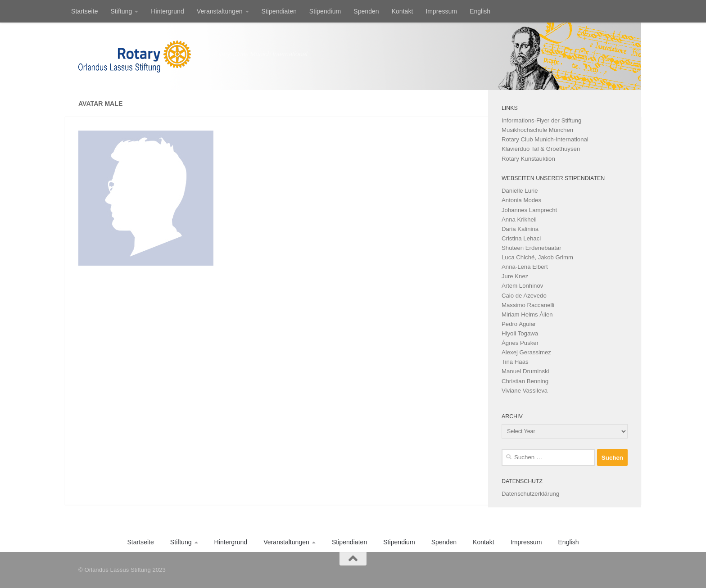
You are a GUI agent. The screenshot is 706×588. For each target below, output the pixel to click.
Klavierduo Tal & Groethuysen (541, 149)
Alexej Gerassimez (526, 352)
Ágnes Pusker (520, 343)
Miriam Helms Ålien (527, 314)
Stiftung (121, 11)
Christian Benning (525, 381)
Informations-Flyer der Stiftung (541, 120)
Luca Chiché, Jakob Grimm (537, 257)
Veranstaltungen (220, 11)
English (480, 11)
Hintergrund (167, 11)
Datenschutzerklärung (530, 494)
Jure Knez (515, 276)
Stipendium (325, 11)
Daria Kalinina (520, 229)
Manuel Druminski (525, 371)
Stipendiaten (279, 11)
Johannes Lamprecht (529, 210)
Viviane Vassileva (525, 391)
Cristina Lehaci (521, 238)
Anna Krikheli (519, 219)
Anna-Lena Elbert (525, 267)
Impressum (441, 11)
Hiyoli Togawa (520, 333)
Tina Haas (515, 362)
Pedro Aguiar (519, 324)
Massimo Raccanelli (528, 305)
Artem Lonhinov (522, 286)
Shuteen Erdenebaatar (532, 248)
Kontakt (403, 11)
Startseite (84, 11)
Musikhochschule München (537, 130)
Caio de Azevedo (524, 296)
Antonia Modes (521, 200)
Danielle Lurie (520, 191)
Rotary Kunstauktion (528, 159)
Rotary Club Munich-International (545, 139)
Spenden (366, 11)
